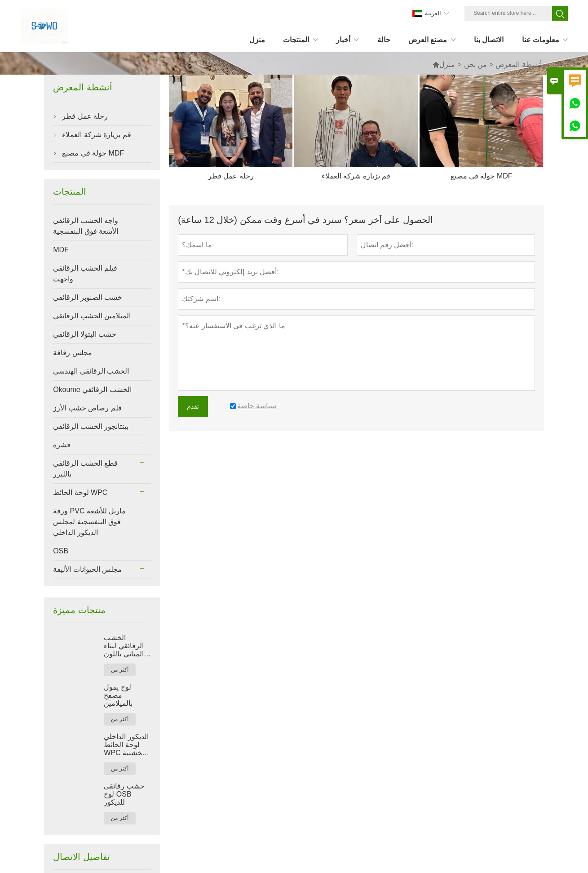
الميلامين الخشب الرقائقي (92, 316)
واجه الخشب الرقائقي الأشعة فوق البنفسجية (86, 226)
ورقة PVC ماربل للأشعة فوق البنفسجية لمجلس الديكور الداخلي (89, 522)
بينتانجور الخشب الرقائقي (91, 426)
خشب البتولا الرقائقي (85, 334)
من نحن (475, 65)
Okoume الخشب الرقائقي (92, 390)
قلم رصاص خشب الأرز (87, 408)
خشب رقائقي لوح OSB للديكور (124, 794)
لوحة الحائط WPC (80, 492)
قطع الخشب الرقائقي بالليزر (85, 469)
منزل (444, 65)
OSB (61, 551)
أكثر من (119, 670)
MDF (61, 250)
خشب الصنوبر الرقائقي (88, 297)
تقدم (193, 406)
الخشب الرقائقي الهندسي (91, 371)
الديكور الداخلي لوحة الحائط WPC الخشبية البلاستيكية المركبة (126, 745)
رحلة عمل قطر (85, 116)
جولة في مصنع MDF (93, 153)
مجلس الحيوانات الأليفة (87, 569)
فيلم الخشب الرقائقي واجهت (85, 274)
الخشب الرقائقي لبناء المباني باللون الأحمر (124, 646)
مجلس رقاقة (72, 353)
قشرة (62, 445)
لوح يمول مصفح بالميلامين (118, 695)
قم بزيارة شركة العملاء (96, 135)
